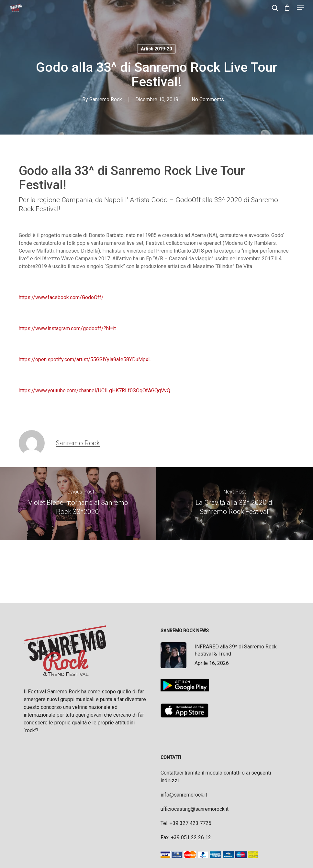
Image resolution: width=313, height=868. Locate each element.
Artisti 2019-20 (156, 49)
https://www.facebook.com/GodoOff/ (61, 297)
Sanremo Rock (106, 99)
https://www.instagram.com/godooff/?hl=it (67, 328)
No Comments (208, 99)
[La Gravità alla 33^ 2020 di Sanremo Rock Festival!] (235, 504)
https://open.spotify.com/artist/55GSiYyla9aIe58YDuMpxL (85, 359)
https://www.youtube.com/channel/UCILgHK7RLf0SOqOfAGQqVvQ (95, 391)
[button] (300, 8)
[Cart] (287, 8)
